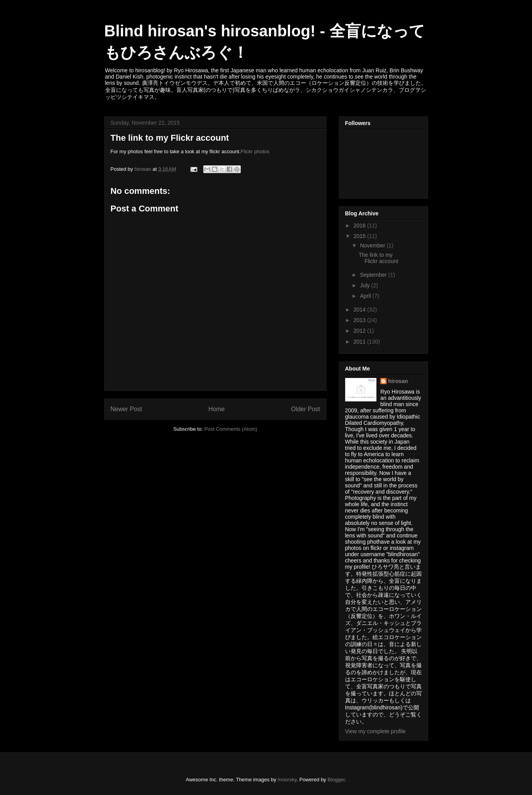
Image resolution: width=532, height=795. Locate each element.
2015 (360, 236)
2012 (360, 331)
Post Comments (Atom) (231, 429)
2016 (360, 226)
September (374, 275)
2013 (360, 320)
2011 (360, 342)
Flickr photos (255, 151)
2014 (360, 310)
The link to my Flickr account (378, 258)
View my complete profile (375, 731)
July (366, 285)
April (366, 296)
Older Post (306, 409)
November (373, 245)
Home (217, 409)
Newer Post (126, 409)
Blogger (336, 780)
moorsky (287, 780)
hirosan (398, 381)
